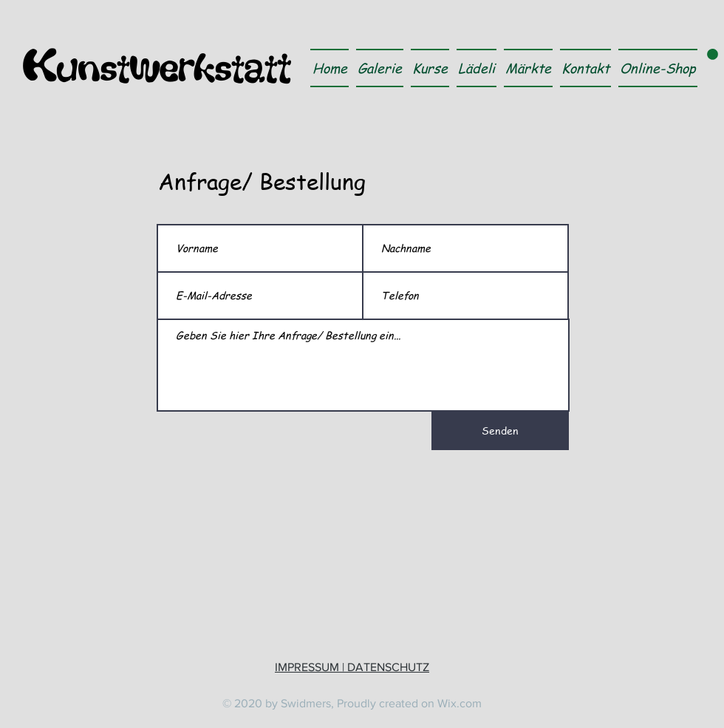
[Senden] (500, 431)
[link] (713, 54)
